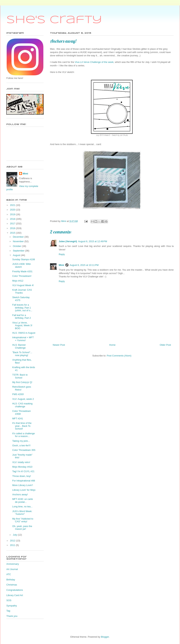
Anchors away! (20, 494)
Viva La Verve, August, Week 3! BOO (22, 325)
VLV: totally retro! (21, 462)
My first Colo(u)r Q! (22, 382)
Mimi (61, 265)
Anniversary (13, 564)
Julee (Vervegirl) (68, 241)
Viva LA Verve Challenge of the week (94, 62)
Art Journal (12, 569)
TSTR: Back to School (20, 376)
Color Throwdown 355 (24, 450)
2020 (13, 210)
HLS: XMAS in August (24, 333)
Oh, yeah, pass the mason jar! (22, 528)
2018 (13, 219)
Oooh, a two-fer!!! (21, 445)
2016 (13, 228)
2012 (13, 541)
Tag (8, 611)
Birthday (11, 580)
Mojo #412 (18, 281)
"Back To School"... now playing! (22, 354)
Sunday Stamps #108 (23, 259)
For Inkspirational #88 (24, 481)
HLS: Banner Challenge (19, 346)
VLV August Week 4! (23, 285)
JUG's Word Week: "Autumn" (22, 513)
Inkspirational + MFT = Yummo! (23, 339)
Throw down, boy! (22, 476)
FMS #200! (18, 394)
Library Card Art (15, 595)
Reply (62, 254)
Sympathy (12, 606)
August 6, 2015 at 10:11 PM (84, 265)
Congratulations (15, 590)
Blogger (105, 637)
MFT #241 (18, 418)
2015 (13, 233)
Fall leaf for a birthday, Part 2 (21, 317)
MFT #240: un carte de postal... (22, 500)
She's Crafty (54, 20)
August (17, 255)
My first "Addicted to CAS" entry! (23, 520)
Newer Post (59, 345)
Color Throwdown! (22, 276)
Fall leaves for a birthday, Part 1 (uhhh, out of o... (22, 308)
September (19, 251)
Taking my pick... (21, 441)
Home (112, 345)
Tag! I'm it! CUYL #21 (23, 471)
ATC (9, 574)
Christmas (12, 585)
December (19, 237)
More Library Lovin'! (23, 485)
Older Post (165, 345)
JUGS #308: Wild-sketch (22, 265)
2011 (13, 545)
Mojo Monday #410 (22, 467)
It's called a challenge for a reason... (23, 435)
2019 (13, 214)
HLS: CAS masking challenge (22, 405)
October (17, 246)
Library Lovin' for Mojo (24, 490)
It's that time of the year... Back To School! (22, 426)
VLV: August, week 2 (23, 399)
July (15, 535)
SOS (9, 600)
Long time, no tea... (22, 507)
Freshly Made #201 (22, 271)
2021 (13, 205)
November (19, 241)
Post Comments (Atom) (119, 356)
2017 (13, 224)
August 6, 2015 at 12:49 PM (92, 241)
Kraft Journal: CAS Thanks (22, 291)
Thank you (12, 616)
